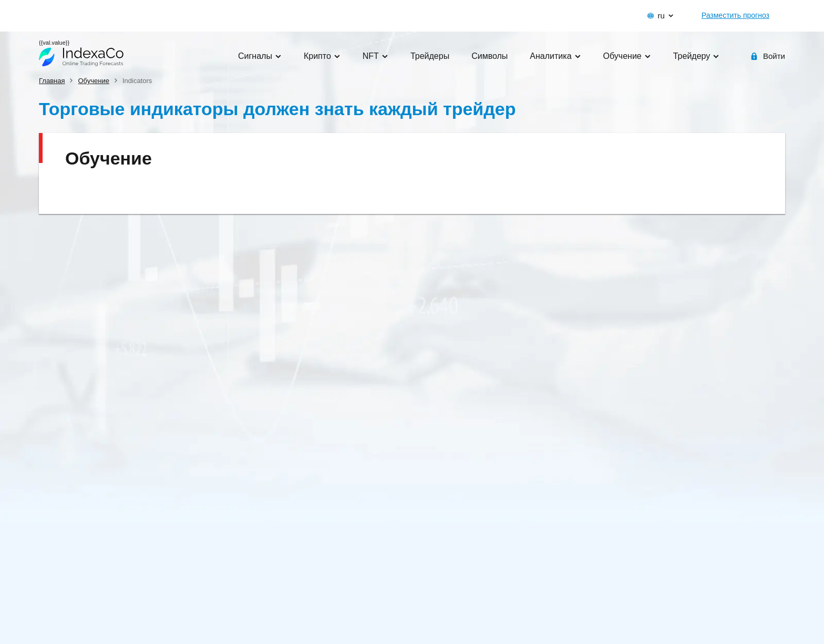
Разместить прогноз (735, 15)
